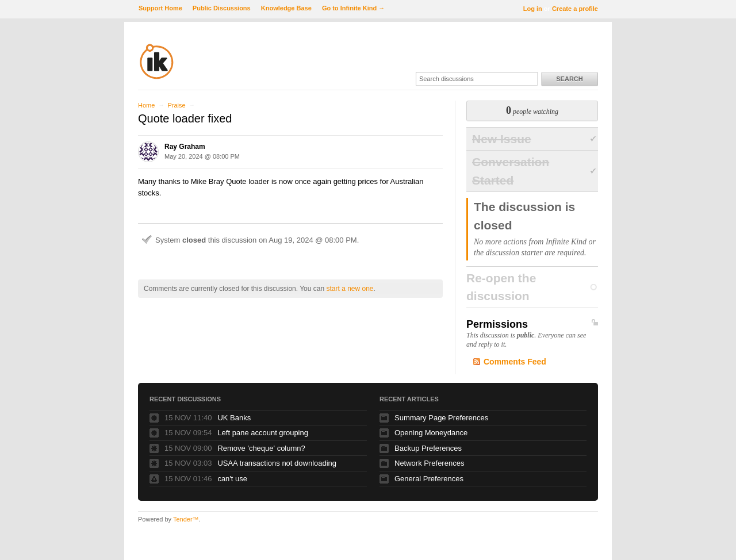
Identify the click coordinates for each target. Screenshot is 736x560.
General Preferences (429, 479)
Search (569, 79)
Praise (176, 105)
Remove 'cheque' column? (261, 448)
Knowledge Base (286, 8)
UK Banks (234, 418)
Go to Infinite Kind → (353, 8)
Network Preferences (429, 463)
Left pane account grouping (263, 433)
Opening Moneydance (431, 433)
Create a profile (575, 9)
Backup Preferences (428, 448)
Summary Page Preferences (441, 418)
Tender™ (186, 519)
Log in (533, 9)
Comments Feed (515, 362)
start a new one (350, 289)
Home (146, 105)
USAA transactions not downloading (277, 463)
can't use (232, 479)
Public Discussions (222, 8)
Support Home (160, 8)
